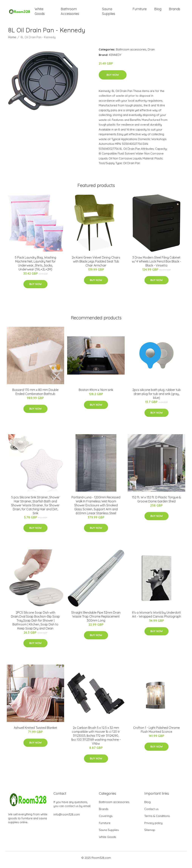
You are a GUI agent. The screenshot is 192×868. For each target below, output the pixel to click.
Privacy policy (153, 827)
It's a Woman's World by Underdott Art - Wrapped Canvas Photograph (157, 618)
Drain (151, 53)
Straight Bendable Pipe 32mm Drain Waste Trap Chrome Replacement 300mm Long (96, 620)
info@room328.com (67, 818)
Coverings (106, 820)
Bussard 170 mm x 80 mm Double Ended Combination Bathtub (35, 396)
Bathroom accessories (131, 53)
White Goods (40, 13)
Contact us (151, 813)
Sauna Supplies (109, 13)
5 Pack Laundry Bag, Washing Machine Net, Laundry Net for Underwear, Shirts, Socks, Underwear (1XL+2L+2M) (35, 267)
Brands (175, 11)
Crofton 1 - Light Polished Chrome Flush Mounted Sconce (156, 733)
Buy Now (113, 79)
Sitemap (150, 834)
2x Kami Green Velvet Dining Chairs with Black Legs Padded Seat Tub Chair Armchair (96, 265)
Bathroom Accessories (70, 13)
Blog (158, 11)
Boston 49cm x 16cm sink (96, 394)
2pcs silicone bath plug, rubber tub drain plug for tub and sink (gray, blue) (157, 398)
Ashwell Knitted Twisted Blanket (35, 731)
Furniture (140, 11)
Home (12, 41)
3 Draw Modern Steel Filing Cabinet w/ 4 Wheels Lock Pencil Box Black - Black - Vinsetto (156, 265)
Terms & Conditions (157, 820)
